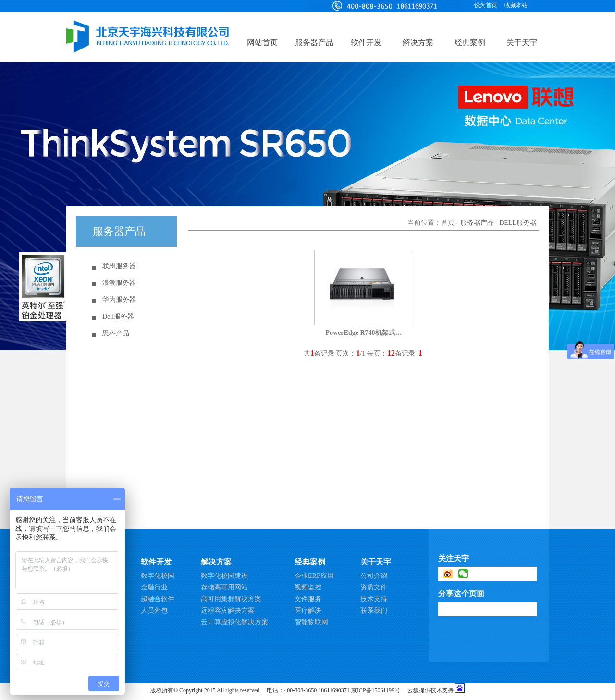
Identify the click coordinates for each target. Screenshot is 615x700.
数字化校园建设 (224, 576)
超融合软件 (158, 599)
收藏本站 (516, 5)
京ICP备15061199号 (376, 690)
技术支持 (374, 599)
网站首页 (262, 43)
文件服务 (308, 599)
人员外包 (154, 610)
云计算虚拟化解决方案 (234, 622)
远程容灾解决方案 (228, 610)
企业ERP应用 (314, 576)
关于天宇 (522, 43)
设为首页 (486, 5)
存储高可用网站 (224, 587)
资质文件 (374, 587)
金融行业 (154, 587)
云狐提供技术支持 (430, 690)
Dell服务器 (118, 316)
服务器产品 (314, 43)
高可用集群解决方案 (231, 599)
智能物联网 (311, 622)
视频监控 (308, 587)
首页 (448, 223)
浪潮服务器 (119, 283)
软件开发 (366, 43)
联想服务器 (119, 266)
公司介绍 (374, 576)
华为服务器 (119, 300)
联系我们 (374, 610)
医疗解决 (308, 610)
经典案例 (470, 43)
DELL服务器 (518, 223)
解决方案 (418, 43)
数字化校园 (158, 576)
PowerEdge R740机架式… (363, 333)
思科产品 (116, 333)
